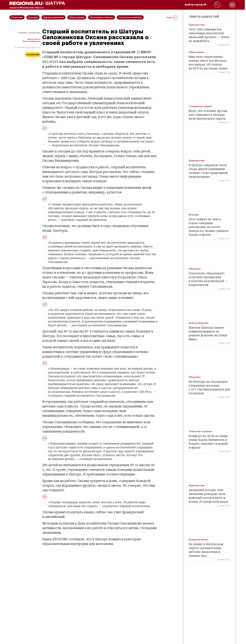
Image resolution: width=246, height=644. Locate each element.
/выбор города (195, 5)
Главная (23, 33)
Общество (34, 33)
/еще (172, 17)
